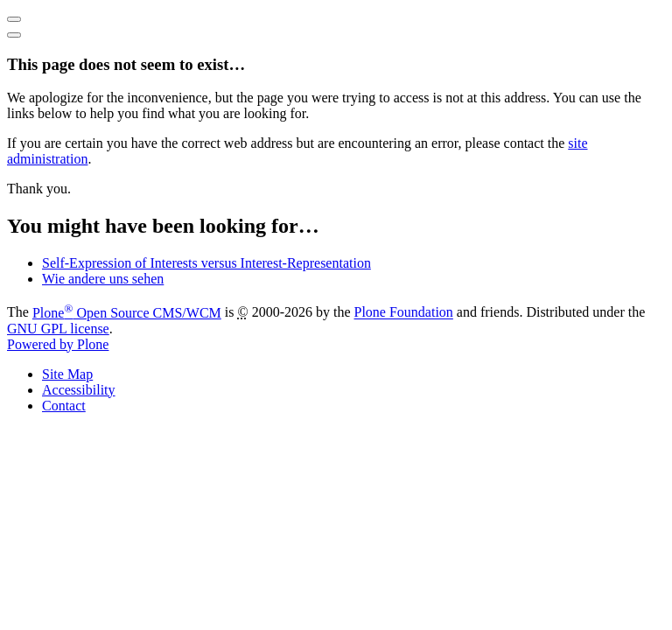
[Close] (14, 35)
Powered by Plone (58, 344)
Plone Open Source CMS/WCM (127, 313)
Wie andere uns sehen (103, 279)
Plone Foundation (404, 313)
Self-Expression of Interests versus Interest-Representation (206, 263)
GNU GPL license (58, 329)
